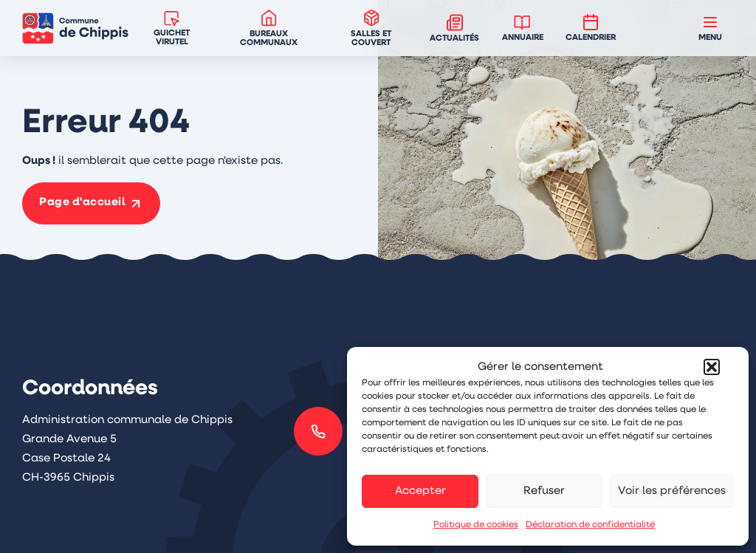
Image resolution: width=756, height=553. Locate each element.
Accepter (420, 491)
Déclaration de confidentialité (590, 525)
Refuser (544, 491)
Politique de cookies (476, 525)
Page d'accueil (82, 203)
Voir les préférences (672, 491)
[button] (712, 367)
